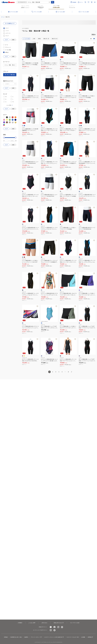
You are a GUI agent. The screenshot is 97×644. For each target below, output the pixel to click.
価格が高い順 (55, 39)
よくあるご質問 (32, 623)
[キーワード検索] (53, 2)
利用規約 (6, 637)
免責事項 (26, 637)
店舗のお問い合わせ (59, 623)
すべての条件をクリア (10, 23)
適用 (13, 40)
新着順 (39, 39)
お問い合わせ (44, 623)
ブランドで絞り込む (10, 75)
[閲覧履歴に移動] (85, 2)
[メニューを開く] (95, 2)
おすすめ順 (26, 39)
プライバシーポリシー (36, 637)
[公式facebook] (54, 627)
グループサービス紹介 (75, 623)
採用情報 (90, 637)
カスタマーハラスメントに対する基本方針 (54, 637)
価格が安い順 (46, 39)
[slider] (4, 138)
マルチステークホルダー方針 (73, 637)
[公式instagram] (58, 627)
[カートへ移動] (92, 2)
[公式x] (51, 627)
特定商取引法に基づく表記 (16, 637)
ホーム (3, 17)
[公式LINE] (54, 630)
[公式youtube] (62, 627)
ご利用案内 (20, 623)
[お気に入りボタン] (37, 43)
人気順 (34, 39)
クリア (6, 40)
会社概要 (83, 637)
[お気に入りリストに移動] (88, 2)
